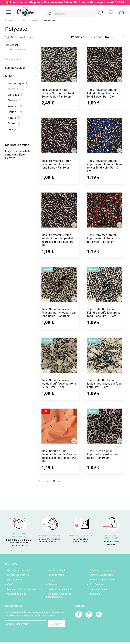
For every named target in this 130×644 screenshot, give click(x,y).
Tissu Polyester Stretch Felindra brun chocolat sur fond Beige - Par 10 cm (104, 93)
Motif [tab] (8, 76)
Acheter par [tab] (12, 45)
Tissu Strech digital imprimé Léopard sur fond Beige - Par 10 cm (104, 454)
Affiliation (95, 594)
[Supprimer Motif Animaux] (8, 50)
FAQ (51, 580)
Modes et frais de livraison (22, 589)
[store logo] (25, 12)
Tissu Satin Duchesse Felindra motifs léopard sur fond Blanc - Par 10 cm (104, 313)
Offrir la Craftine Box (101, 575)
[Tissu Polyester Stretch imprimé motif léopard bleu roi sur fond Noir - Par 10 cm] (105, 136)
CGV (10, 584)
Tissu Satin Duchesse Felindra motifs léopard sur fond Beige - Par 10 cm (59, 313)
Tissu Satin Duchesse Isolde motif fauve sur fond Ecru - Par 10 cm (104, 384)
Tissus (23, 21)
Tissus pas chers (99, 589)
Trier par (96, 37)
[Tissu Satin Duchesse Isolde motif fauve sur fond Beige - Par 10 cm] (59, 355)
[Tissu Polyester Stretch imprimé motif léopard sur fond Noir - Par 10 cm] (105, 210)
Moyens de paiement (60, 589)
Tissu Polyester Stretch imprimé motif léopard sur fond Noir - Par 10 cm (104, 238)
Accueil (9, 21)
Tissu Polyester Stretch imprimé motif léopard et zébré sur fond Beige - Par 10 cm (58, 240)
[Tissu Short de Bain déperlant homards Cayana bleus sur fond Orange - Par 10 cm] (59, 426)
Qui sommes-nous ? (19, 570)
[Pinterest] (99, 615)
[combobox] (66, 12)
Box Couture (97, 584)
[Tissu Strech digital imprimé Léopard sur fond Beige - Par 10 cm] (105, 426)
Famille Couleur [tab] (15, 68)
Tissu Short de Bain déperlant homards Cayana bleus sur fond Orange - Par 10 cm (59, 456)
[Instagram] (89, 615)
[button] (100, 12)
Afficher (44, 481)
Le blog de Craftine (18, 575)
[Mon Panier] (122, 12)
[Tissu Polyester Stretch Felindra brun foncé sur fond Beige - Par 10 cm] (59, 136)
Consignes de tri (17, 594)
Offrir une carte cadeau (103, 570)
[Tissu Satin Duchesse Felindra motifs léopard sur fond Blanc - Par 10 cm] (105, 284)
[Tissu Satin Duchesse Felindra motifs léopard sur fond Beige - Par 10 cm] (59, 284)
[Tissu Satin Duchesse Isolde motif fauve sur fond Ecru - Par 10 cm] (105, 355)
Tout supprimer (14, 59)
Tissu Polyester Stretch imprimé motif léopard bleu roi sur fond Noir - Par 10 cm (105, 166)
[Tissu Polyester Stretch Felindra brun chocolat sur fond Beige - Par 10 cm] (105, 65)
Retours (53, 584)
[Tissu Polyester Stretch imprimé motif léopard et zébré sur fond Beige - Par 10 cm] (59, 210)
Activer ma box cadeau (102, 580)
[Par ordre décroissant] (123, 37)
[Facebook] (79, 615)
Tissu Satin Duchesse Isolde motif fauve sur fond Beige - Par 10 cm (59, 384)
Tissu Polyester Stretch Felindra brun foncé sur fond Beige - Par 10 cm (56, 164)
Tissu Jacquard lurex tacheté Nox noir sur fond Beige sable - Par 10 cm (58, 93)
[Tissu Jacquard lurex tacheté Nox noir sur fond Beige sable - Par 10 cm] (59, 65)
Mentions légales (58, 570)
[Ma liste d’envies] (111, 12)
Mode (35, 21)
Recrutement (14, 580)
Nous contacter (57, 575)
